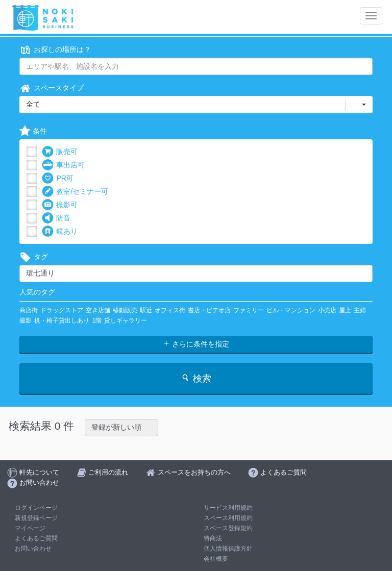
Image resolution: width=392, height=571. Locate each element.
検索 (196, 378)
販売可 (60, 152)
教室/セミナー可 (75, 192)
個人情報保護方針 (228, 549)
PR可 (57, 178)
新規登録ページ (36, 518)
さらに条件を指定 (196, 344)
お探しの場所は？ (55, 50)
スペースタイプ (52, 88)
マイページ (30, 528)
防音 (56, 218)
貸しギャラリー (126, 320)
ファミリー (249, 310)
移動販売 (125, 310)
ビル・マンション (291, 310)
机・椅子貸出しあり (62, 320)
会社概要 (216, 559)
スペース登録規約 (228, 528)
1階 (97, 320)
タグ (34, 257)
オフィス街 (170, 310)
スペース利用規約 (228, 518)
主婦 (360, 310)
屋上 (345, 310)
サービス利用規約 (228, 508)
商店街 (29, 310)
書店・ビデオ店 (209, 310)
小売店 (327, 310)
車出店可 (63, 165)
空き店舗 (98, 310)
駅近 (146, 310)
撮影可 (60, 205)
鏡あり (60, 231)
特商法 (213, 538)
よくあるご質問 (36, 538)
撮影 (26, 320)
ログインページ (36, 508)
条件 (33, 131)
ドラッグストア (62, 310)
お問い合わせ (33, 549)
